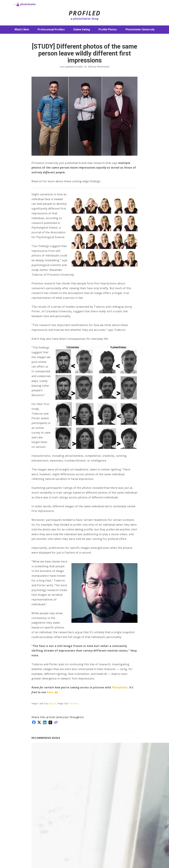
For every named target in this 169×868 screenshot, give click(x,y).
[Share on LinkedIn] (45, 722)
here (50, 692)
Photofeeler (120, 687)
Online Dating (82, 29)
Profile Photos (108, 29)
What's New (22, 29)
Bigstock (53, 704)
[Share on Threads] (50, 722)
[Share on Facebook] (34, 722)
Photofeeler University (140, 29)
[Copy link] (56, 722)
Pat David (73, 704)
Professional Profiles (51, 29)
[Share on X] (39, 722)
